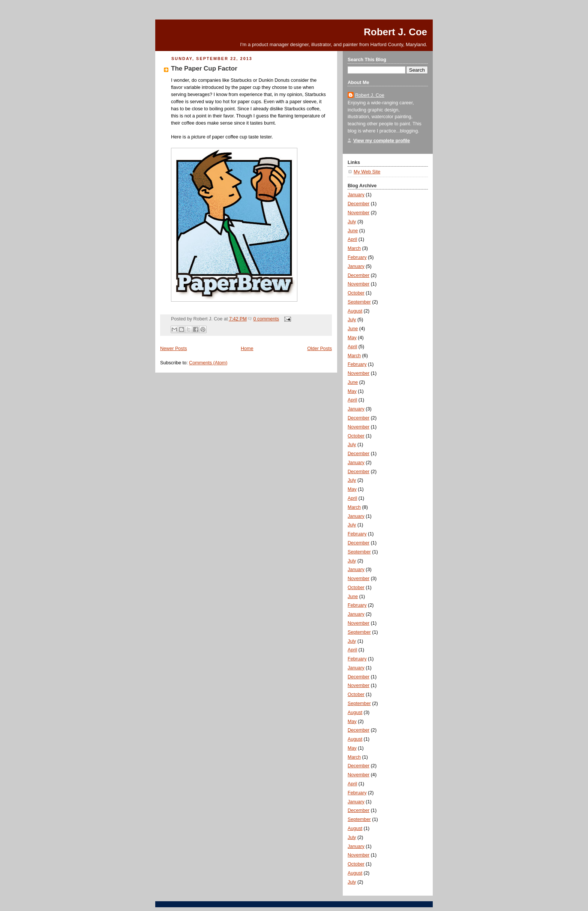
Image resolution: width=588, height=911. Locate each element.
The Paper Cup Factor (204, 68)
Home (247, 349)
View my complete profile (382, 141)
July (352, 222)
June (353, 231)
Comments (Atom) (208, 363)
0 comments (266, 319)
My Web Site (367, 172)
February (357, 257)
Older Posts (319, 349)
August (355, 311)
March (354, 248)
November (358, 213)
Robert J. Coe (395, 32)
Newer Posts (173, 349)
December (358, 204)
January (356, 195)
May (352, 338)
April (352, 239)
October (356, 293)
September (359, 302)
